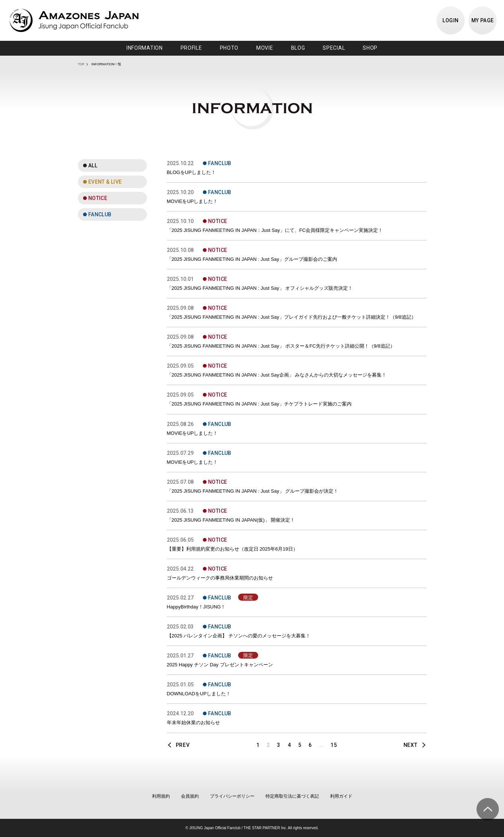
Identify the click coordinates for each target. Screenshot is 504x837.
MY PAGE (483, 20)
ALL (93, 165)
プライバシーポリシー (232, 796)
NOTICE (98, 198)
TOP (81, 64)
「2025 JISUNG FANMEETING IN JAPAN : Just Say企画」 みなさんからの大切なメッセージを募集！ (277, 375)
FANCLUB (100, 214)
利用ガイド (341, 796)
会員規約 (190, 796)
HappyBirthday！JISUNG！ (196, 607)
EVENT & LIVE (105, 182)
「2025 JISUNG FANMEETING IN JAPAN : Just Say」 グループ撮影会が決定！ (253, 491)
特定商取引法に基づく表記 (292, 796)
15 (334, 745)
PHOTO (229, 48)
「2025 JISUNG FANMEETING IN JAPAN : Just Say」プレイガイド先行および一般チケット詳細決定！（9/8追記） (291, 317)
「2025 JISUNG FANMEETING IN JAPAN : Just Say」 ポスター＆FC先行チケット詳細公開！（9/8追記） (281, 346)
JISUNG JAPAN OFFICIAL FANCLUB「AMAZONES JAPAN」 (74, 20)
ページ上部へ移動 (488, 809)
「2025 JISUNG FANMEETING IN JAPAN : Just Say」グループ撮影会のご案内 (252, 259)
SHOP (370, 48)
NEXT (411, 745)
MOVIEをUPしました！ (192, 201)
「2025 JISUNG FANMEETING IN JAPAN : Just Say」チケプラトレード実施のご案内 (259, 404)
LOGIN (450, 20)
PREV (183, 745)
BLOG (298, 48)
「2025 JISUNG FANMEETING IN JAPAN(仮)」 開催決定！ (231, 520)
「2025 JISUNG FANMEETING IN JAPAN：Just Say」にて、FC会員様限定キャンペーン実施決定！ (275, 230)
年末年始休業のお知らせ (193, 723)
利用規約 (161, 796)
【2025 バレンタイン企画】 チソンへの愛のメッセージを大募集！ (239, 636)
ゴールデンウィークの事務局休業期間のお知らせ (220, 578)
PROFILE (191, 48)
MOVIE (265, 48)
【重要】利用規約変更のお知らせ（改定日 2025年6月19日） (232, 549)
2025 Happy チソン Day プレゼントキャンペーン (220, 665)
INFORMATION (145, 48)
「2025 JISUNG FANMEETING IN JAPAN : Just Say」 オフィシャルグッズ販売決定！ (260, 288)
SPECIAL (334, 48)
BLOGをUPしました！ (191, 172)
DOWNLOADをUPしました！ (199, 694)
